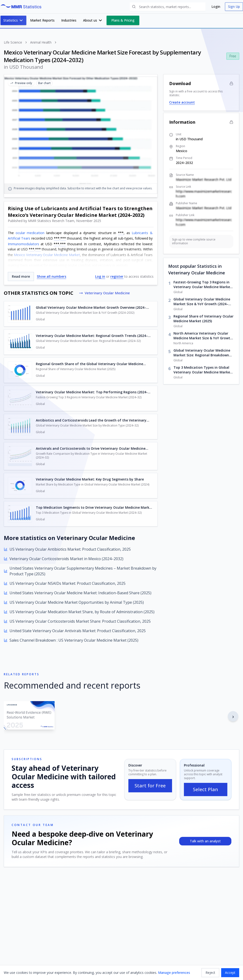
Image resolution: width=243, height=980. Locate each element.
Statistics (13, 20)
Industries (69, 20)
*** (121, 233)
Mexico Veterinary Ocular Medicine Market (47, 255)
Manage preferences (174, 973)
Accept (230, 973)
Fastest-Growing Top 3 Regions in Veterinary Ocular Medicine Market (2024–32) (203, 285)
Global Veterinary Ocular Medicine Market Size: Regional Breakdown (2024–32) (202, 353)
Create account (182, 102)
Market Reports (42, 20)
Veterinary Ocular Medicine (106, 293)
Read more (21, 276)
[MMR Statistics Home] (22, 7)
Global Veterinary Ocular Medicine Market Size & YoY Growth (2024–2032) (202, 302)
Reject (210, 973)
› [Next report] (233, 716)
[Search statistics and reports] (168, 7)
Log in (100, 276)
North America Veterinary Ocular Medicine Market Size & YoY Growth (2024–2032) (203, 336)
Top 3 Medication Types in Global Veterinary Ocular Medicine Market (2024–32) (203, 370)
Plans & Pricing (123, 20)
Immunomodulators (23, 244)
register (117, 276)
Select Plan (206, 789)
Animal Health (41, 42)
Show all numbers (51, 276)
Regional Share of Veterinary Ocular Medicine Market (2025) (203, 319)
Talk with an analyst (205, 841)
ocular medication (30, 233)
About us (93, 20)
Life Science (13, 42)
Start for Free (150, 786)
